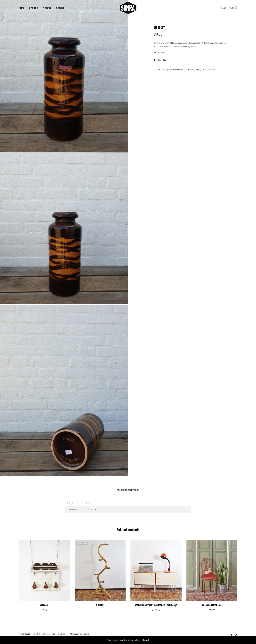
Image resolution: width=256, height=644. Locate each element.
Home (21, 8)
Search (223, 8)
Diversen (177, 69)
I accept (146, 640)
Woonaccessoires (210, 69)
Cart (233, 8)
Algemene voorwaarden (80, 634)
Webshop (47, 8)
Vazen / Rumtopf (188, 69)
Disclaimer (63, 634)
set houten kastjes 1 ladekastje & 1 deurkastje (156, 605)
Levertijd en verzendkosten (44, 634)
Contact (60, 8)
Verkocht (44, 605)
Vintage (199, 69)
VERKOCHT (100, 605)
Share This (160, 60)
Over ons (33, 8)
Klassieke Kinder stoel (212, 605)
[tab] (128, 490)
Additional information (128, 490)
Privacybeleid (24, 634)
